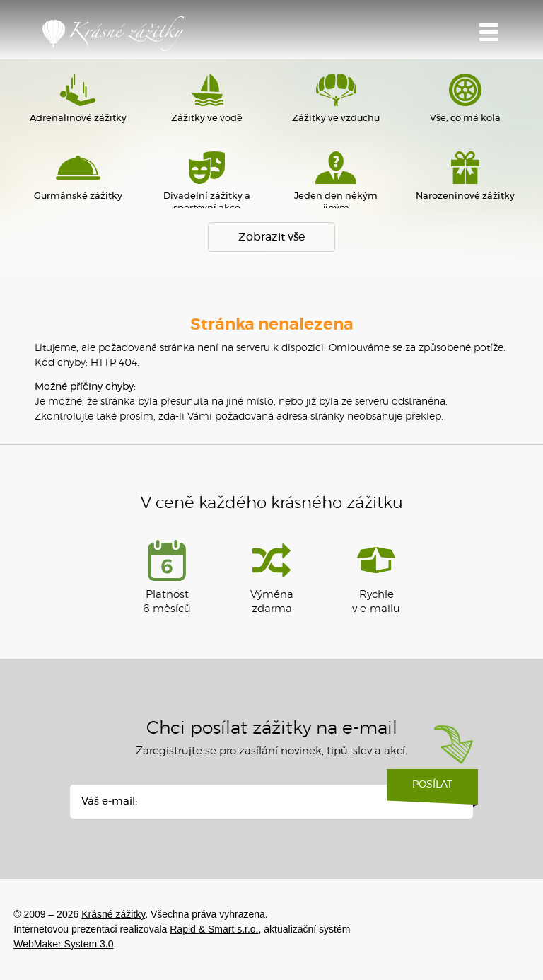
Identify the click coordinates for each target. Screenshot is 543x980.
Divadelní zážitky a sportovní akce (207, 182)
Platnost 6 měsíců (167, 577)
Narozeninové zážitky (465, 176)
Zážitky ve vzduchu (336, 98)
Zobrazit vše (271, 237)
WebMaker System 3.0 (63, 944)
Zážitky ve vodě (207, 98)
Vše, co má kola (465, 98)
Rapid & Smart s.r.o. (214, 929)
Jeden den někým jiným (336, 182)
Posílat (432, 790)
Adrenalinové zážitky (78, 98)
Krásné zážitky (113, 33)
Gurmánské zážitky (78, 176)
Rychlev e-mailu (376, 577)
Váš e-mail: (109, 801)
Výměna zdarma (272, 577)
